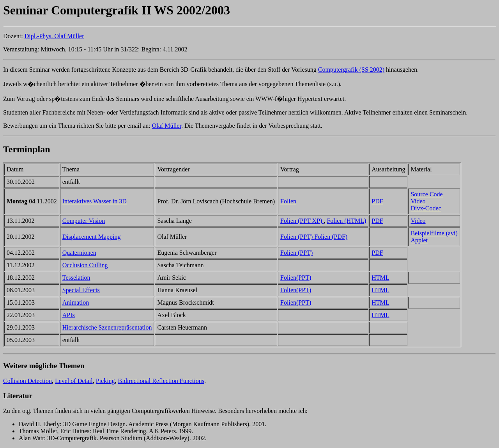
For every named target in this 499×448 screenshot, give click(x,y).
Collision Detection (27, 381)
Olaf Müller (167, 126)
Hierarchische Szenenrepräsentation (107, 327)
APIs (69, 315)
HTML (380, 278)
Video (418, 201)
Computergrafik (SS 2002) (351, 70)
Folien (288, 201)
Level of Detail (74, 381)
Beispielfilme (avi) (434, 233)
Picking (105, 381)
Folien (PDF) (331, 237)
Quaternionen (79, 253)
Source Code (426, 194)
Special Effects (81, 290)
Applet (419, 240)
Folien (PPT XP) (302, 221)
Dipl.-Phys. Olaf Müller (54, 36)
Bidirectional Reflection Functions (161, 381)
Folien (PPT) (297, 237)
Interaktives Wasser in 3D (95, 201)
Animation (76, 302)
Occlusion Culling (85, 265)
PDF (377, 201)
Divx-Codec (426, 208)
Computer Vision (84, 221)
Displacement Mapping (92, 237)
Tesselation (76, 278)
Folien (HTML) (346, 221)
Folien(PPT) (296, 278)
